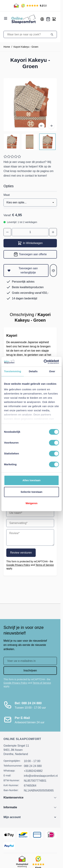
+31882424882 (33, 771)
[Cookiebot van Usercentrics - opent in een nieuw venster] (44, 362)
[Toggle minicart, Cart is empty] (54, 19)
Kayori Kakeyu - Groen (26, 47)
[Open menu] (6, 18)
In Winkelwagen (30, 243)
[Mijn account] (42, 19)
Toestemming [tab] (13, 371)
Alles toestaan (31, 480)
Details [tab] (33, 371)
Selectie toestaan (31, 492)
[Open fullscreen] (30, 105)
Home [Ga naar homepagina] (7, 47)
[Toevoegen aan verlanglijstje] (26, 270)
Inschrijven (30, 670)
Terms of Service (45, 565)
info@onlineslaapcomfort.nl (41, 776)
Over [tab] (52, 371)
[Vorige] (41, 126)
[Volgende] (51, 126)
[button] (30, 817)
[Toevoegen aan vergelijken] (53, 270)
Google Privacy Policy (18, 565)
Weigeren (31, 503)
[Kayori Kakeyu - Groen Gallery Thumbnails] (30, 142)
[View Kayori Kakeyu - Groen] (12, 142)
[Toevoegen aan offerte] (30, 254)
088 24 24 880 (33, 766)
